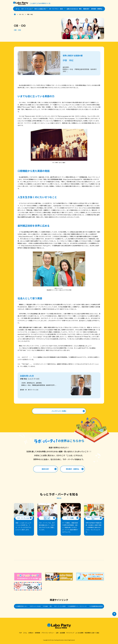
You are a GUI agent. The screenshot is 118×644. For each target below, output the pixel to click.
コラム (25, 633)
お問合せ (31, 633)
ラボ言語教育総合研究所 (96, 606)
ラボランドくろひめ (35, 606)
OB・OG (21, 14)
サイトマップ (70, 633)
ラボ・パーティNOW (60, 606)
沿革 (57, 633)
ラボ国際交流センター (21, 606)
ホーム (18, 9)
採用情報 (37, 633)
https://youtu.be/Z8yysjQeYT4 (73, 179)
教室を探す (86, 9)
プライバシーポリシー (48, 633)
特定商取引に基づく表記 (92, 633)
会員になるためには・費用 (74, 9)
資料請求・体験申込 (97, 9)
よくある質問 (79, 633)
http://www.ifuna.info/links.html (31, 246)
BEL (51, 606)
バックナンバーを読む (59, 411)
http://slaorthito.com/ (26, 236)
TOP (20, 633)
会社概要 (62, 633)
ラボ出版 (45, 606)
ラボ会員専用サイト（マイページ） (77, 606)
